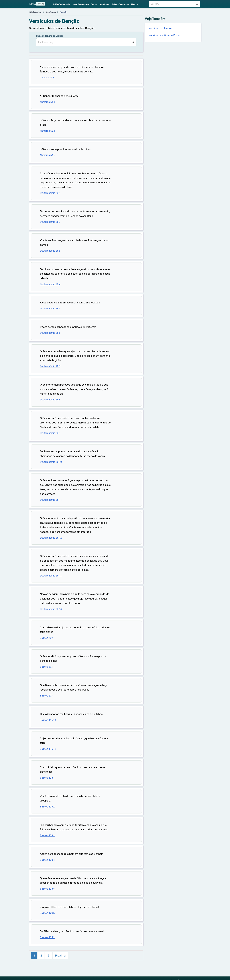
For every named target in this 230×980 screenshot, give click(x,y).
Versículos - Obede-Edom (165, 35)
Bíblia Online (35, 12)
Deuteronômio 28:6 (50, 333)
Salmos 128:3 (47, 835)
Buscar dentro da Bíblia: (49, 36)
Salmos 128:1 (47, 778)
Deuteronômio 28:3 (50, 251)
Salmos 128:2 (47, 807)
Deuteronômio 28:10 (51, 462)
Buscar (197, 4)
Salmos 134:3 (47, 937)
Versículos (104, 4)
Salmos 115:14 (48, 720)
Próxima (60, 956)
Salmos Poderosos (120, 4)
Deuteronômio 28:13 (51, 576)
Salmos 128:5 (47, 889)
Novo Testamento (81, 4)
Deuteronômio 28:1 (50, 193)
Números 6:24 (47, 102)
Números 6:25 (47, 131)
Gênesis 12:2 (47, 78)
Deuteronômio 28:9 (50, 433)
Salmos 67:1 (47, 696)
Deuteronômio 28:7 (50, 366)
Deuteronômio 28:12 (51, 538)
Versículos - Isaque (160, 28)
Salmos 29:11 (47, 667)
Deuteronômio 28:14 (51, 609)
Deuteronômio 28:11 (51, 500)
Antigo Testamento (61, 4)
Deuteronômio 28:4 (50, 284)
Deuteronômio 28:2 (50, 222)
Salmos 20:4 (47, 638)
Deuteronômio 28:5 (50, 309)
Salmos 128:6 (47, 913)
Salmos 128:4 (47, 860)
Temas (94, 4)
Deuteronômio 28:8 (50, 400)
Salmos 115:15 (48, 749)
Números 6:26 (47, 155)
